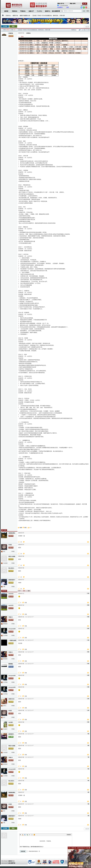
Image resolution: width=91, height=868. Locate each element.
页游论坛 (15, 11)
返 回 (88, 27)
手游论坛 (23, 11)
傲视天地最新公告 (25, 16)
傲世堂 (6, 11)
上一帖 (84, 30)
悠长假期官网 (56, 11)
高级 (88, 11)
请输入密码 (73, 4)
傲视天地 (15, 16)
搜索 (84, 11)
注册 (68, 7)
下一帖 (88, 30)
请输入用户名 (61, 4)
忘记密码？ (60, 7)
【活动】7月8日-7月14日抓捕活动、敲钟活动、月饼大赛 (48, 16)
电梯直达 (74, 30)
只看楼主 (28, 33)
